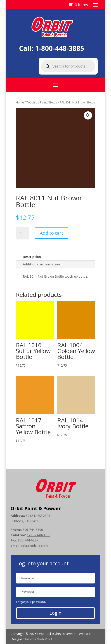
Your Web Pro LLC (43, 639)
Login (55, 613)
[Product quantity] (23, 233)
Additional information (41, 264)
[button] (88, 115)
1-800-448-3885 (60, 48)
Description (32, 257)
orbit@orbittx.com (34, 546)
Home (20, 102)
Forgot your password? (31, 602)
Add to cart (52, 233)
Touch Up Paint (37, 102)
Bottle (53, 102)
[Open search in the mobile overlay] (68, 66)
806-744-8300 (33, 530)
